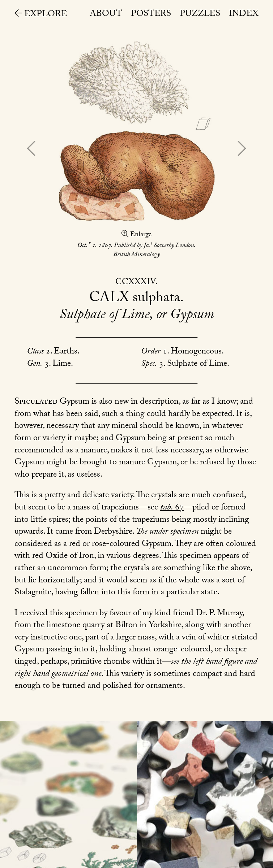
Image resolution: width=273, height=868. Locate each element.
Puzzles (200, 15)
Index (244, 15)
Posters (151, 15)
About (106, 15)
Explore (41, 15)
